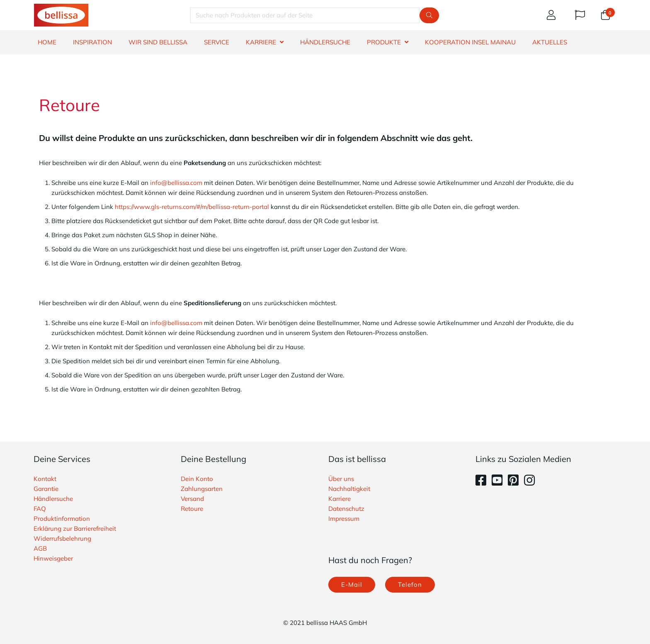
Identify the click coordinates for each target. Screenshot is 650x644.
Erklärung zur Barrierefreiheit (75, 529)
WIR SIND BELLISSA (158, 42)
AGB (40, 548)
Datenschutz (346, 509)
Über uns (341, 479)
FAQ (40, 509)
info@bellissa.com (176, 183)
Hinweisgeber (53, 558)
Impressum (344, 519)
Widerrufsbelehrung (62, 538)
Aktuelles (550, 42)
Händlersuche (53, 499)
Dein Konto (197, 479)
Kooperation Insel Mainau (470, 42)
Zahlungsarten (202, 489)
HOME (47, 42)
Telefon (410, 584)
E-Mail (352, 584)
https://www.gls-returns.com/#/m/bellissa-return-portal (192, 207)
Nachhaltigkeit (349, 489)
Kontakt (45, 479)
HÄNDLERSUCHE (325, 42)
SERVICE (217, 42)
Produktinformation (62, 519)
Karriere (340, 499)
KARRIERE (261, 42)
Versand (192, 499)
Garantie (46, 489)
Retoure (192, 509)
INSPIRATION (92, 42)
